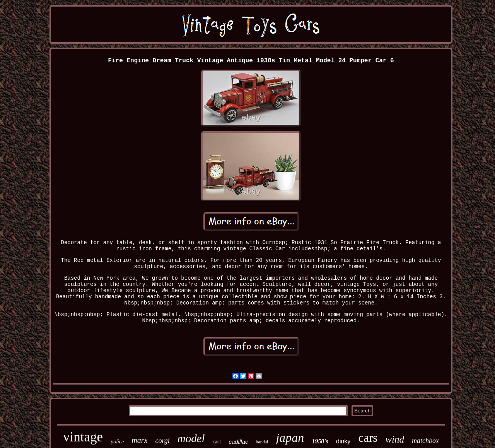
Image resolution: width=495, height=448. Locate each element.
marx (139, 440)
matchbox (425, 441)
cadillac (238, 442)
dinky (343, 441)
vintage (83, 437)
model (191, 438)
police (117, 442)
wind (395, 439)
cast (217, 442)
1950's (320, 441)
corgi (162, 441)
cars (368, 438)
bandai (262, 442)
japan (290, 438)
